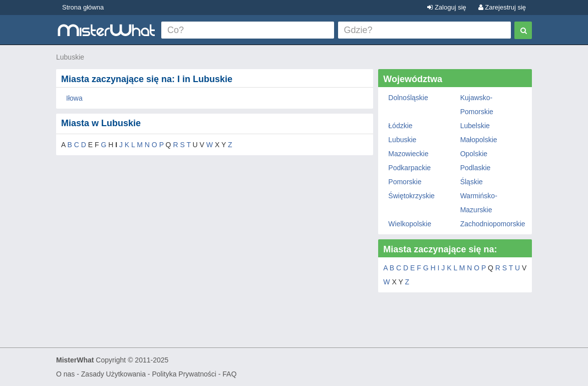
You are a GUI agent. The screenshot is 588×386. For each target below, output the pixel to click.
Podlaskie (476, 168)
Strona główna (83, 7)
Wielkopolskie (410, 224)
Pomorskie (405, 182)
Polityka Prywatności (184, 374)
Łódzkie (400, 126)
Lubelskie (475, 126)
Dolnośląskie (408, 98)
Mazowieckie (408, 154)
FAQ (229, 374)
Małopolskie (479, 140)
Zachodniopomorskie (493, 224)
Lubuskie (70, 57)
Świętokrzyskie (411, 196)
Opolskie (474, 154)
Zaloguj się (447, 7)
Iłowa (74, 98)
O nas (65, 374)
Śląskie (472, 182)
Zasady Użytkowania (113, 374)
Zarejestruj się (502, 7)
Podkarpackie (409, 168)
